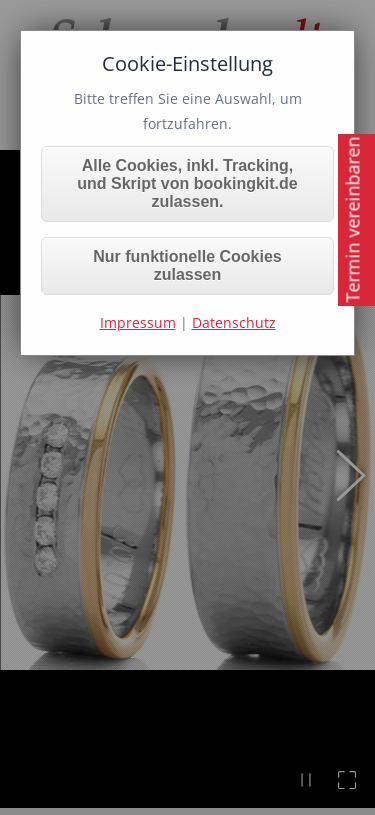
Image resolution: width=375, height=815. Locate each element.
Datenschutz (234, 322)
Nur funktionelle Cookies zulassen (187, 265)
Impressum (138, 322)
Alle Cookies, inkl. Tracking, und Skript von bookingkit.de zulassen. (187, 183)
